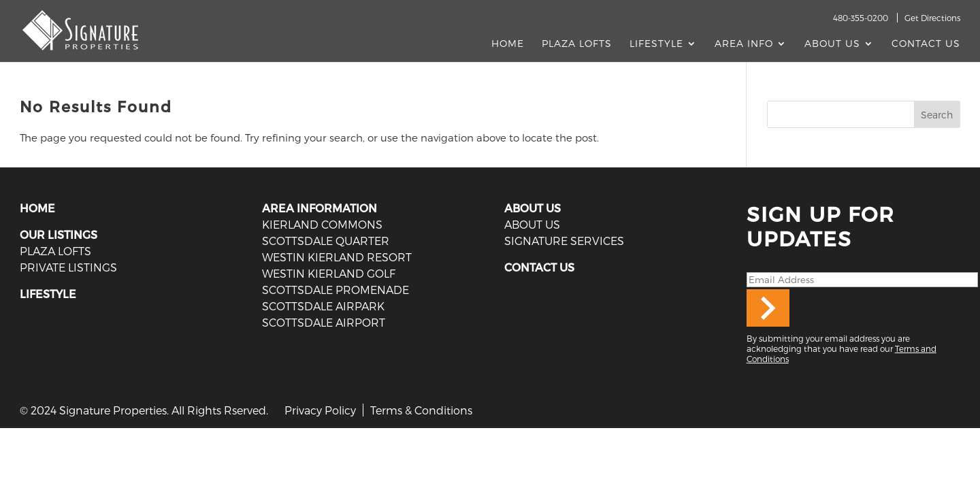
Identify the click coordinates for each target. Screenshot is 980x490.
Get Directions (932, 18)
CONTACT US (539, 267)
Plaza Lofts (577, 44)
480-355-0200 (861, 18)
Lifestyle (656, 44)
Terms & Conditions (421, 410)
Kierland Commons (322, 224)
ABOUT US (533, 208)
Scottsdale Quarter (326, 241)
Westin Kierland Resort (337, 257)
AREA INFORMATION (320, 208)
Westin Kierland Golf (329, 273)
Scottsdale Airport (324, 322)
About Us (832, 44)
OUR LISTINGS (59, 234)
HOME (37, 208)
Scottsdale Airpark (323, 306)
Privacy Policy (320, 410)
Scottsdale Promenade (336, 290)
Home (508, 44)
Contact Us (926, 44)
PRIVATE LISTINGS (68, 267)
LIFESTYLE (48, 294)
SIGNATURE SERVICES (564, 241)
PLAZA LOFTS (55, 251)
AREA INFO (744, 44)
